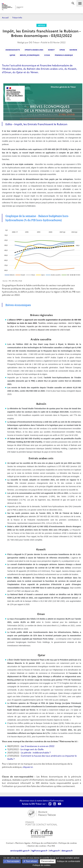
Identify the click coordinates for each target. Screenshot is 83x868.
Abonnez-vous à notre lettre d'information (42, 800)
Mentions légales (23, 843)
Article (41, 25)
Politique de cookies (68, 843)
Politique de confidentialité (44, 843)
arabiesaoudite (13, 50)
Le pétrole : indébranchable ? (36, 752)
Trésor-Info (17, 17)
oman (62, 50)
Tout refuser (30, 861)
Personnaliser (48, 861)
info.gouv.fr (55, 851)
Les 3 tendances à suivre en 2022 (38, 746)
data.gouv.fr (67, 851)
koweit (51, 50)
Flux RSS (51, 846)
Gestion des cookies (37, 846)
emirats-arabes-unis (34, 50)
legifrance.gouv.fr (39, 851)
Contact (10, 843)
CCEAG (47, 55)
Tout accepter (12, 861)
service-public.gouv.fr (20, 851)
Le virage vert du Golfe (32, 749)
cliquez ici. (28, 767)
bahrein (73, 50)
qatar (12, 55)
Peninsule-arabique (64, 55)
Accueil (5, 17)
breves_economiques (30, 55)
